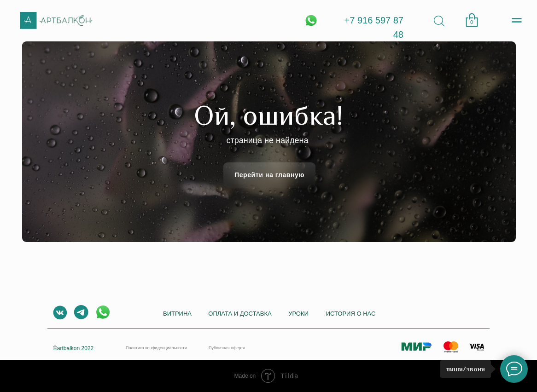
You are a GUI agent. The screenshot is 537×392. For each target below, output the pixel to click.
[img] (439, 21)
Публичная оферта (227, 348)
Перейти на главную (269, 175)
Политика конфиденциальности (156, 348)
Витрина (177, 314)
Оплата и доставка (240, 314)
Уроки (298, 314)
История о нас (351, 314)
